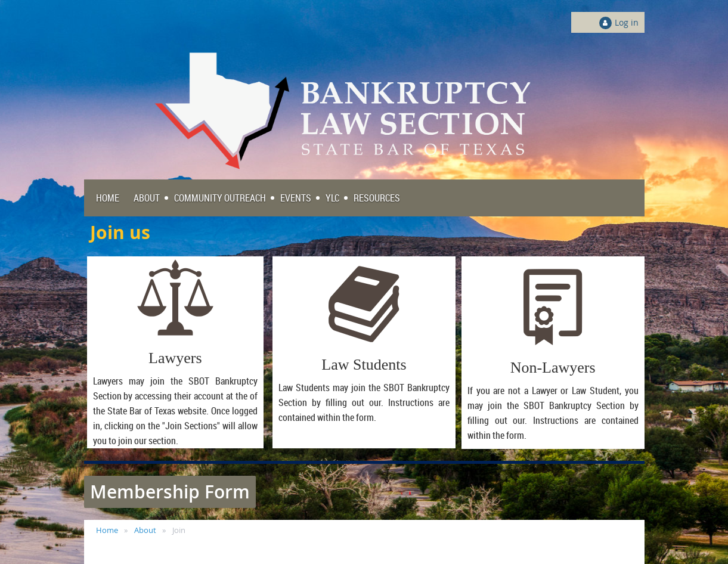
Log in (627, 22)
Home (107, 530)
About (145, 530)
